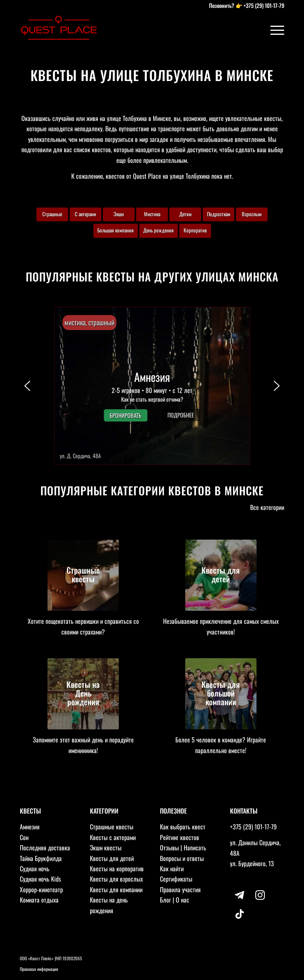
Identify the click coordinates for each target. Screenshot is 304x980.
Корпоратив (195, 230)
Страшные (52, 214)
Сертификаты (176, 879)
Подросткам (219, 214)
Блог (165, 900)
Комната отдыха (39, 900)
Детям (185, 214)
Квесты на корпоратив (117, 869)
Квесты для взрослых (116, 879)
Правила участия (180, 889)
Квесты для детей (112, 858)
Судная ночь (35, 869)
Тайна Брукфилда (41, 858)
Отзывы (169, 848)
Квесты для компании (116, 889)
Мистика (152, 214)
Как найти (172, 869)
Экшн (119, 214)
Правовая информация (39, 969)
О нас (182, 900)
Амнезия (30, 827)
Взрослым (252, 214)
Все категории (267, 507)
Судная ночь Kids (40, 879)
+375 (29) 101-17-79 (264, 5)
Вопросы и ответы (182, 858)
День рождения (159, 230)
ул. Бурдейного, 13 (252, 863)
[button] (152, 386)
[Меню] (273, 30)
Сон (24, 837)
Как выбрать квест (183, 827)
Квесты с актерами (113, 837)
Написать (195, 848)
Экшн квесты (106, 848)
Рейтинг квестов (180, 837)
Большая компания (116, 230)
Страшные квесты (112, 827)
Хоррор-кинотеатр (41, 889)
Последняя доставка (45, 848)
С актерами (85, 214)
